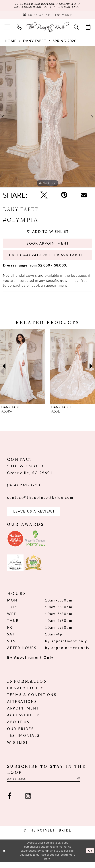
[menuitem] (7, 29)
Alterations (22, 707)
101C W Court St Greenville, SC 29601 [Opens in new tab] (30, 474)
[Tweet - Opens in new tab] (44, 196)
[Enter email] (47, 784)
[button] (7, 29)
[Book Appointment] (47, 16)
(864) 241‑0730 (24, 490)
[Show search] (76, 28)
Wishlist (18, 748)
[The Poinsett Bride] (47, 28)
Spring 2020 (65, 42)
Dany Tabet (35, 42)
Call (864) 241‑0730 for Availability (51, 259)
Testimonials (23, 741)
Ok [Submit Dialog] (90, 857)
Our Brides (21, 734)
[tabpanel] (47, 118)
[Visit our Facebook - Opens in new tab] (9, 802)
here (47, 865)
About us (18, 727)
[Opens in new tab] (15, 544)
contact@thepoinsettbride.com (40, 502)
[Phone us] (19, 28)
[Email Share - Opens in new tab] (84, 196)
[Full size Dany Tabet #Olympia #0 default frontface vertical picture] (47, 118)
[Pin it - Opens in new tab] (64, 196)
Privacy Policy (25, 693)
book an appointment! (50, 290)
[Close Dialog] (4, 857)
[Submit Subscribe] (85, 784)
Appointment (23, 714)
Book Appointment (48, 246)
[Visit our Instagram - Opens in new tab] (28, 802)
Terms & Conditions (32, 700)
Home (11, 42)
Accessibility (23, 721)
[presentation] (23, 371)
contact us (17, 290)
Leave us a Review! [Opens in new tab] (36, 516)
